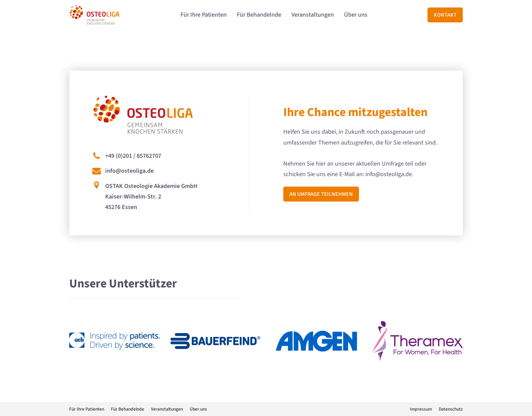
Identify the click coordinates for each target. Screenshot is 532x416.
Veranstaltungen (313, 15)
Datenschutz (451, 409)
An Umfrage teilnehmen (321, 194)
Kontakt (445, 15)
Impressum (421, 409)
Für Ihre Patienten (204, 15)
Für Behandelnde (259, 15)
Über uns (356, 15)
